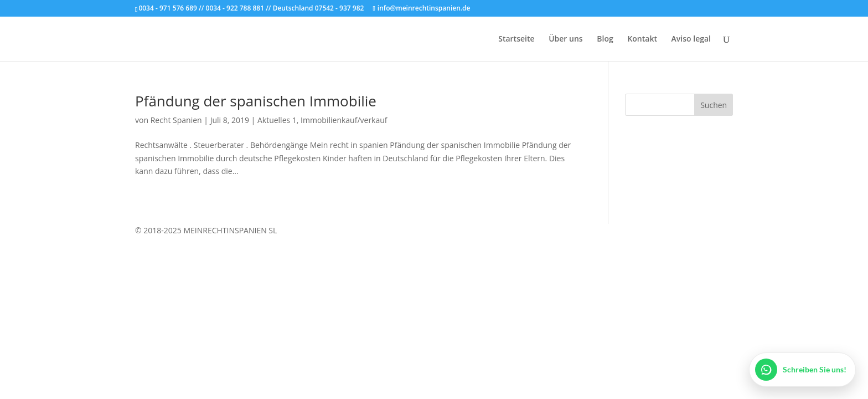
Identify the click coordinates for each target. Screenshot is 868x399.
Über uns (565, 39)
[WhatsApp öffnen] (802, 370)
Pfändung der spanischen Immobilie (256, 101)
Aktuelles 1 (277, 120)
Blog (605, 39)
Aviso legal (691, 39)
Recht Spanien (176, 120)
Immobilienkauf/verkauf (344, 120)
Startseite (516, 39)
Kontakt (642, 39)
